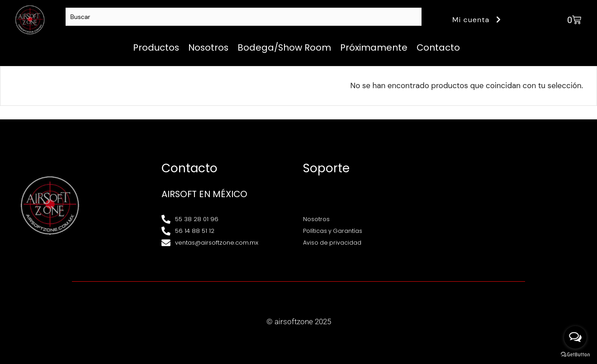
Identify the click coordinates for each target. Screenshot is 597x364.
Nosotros (208, 47)
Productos (156, 47)
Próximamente (374, 47)
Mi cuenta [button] (478, 20)
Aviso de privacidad (333, 243)
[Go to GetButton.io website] (575, 355)
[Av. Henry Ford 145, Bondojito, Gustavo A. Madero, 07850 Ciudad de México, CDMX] (511, 205)
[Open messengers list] (575, 337)
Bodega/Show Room (284, 47)
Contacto (438, 47)
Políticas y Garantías (333, 231)
